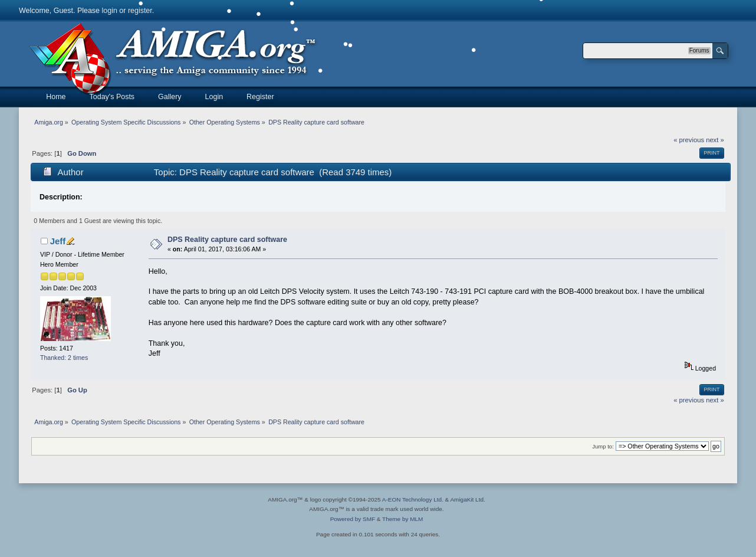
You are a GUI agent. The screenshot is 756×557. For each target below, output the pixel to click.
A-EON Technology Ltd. (413, 499)
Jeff (58, 241)
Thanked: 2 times (64, 358)
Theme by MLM (402, 519)
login (110, 11)
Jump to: (603, 446)
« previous (689, 140)
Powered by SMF (353, 519)
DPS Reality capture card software (227, 240)
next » (715, 140)
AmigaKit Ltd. (467, 499)
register (140, 11)
